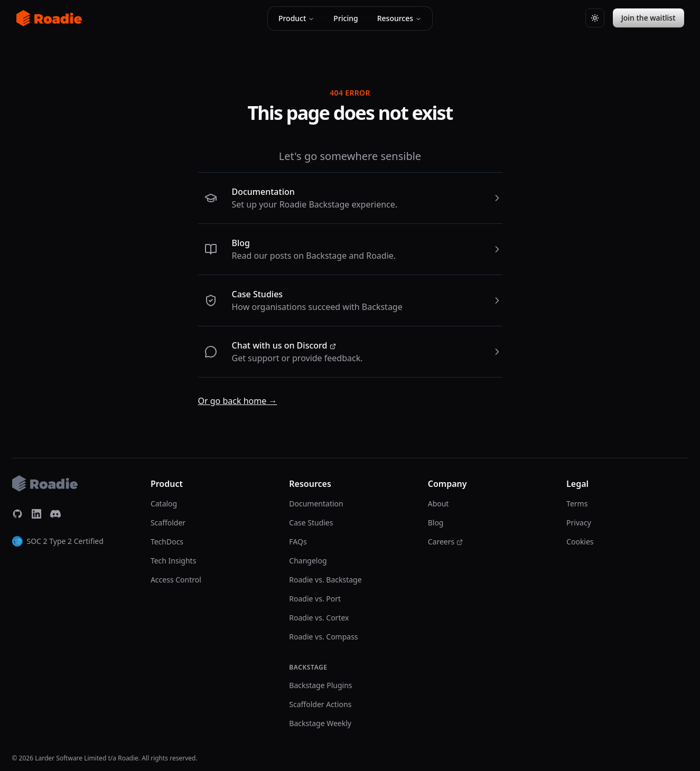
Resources (399, 18)
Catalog (164, 504)
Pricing (346, 18)
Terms (577, 504)
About (438, 504)
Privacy (579, 523)
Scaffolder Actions (320, 704)
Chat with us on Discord (284, 345)
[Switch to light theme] (595, 18)
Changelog (308, 561)
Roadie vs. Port (315, 599)
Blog (241, 243)
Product (296, 18)
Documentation (263, 192)
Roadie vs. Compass (323, 637)
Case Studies (258, 294)
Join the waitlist (648, 18)
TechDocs (167, 542)
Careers (445, 542)
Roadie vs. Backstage (325, 580)
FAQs (298, 542)
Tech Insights (173, 561)
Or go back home (238, 401)
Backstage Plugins (320, 685)
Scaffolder (168, 523)
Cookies (580, 542)
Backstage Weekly (320, 723)
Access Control (176, 580)
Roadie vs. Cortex (319, 618)
